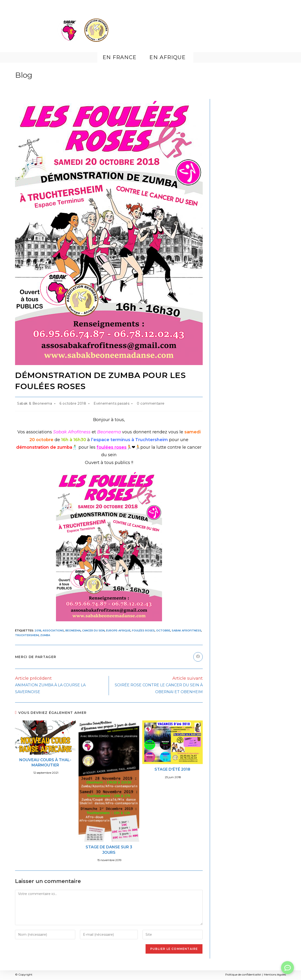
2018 (38, 630)
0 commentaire (151, 403)
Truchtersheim (27, 635)
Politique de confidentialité (243, 974)
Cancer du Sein (93, 630)
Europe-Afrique (118, 630)
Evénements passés (111, 403)
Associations (53, 630)
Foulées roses (143, 630)
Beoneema (73, 630)
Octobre (163, 630)
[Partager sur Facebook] (198, 657)
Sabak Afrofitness (186, 630)
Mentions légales (275, 974)
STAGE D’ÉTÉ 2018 (172, 769)
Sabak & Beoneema (35, 403)
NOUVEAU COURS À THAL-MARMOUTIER (45, 762)
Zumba (45, 635)
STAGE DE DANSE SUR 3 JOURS (109, 850)
